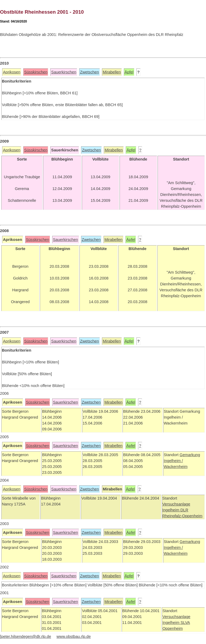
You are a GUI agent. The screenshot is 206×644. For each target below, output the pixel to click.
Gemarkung (190, 455)
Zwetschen (89, 72)
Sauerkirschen (64, 72)
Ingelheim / (173, 461)
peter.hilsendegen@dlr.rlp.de (26, 636)
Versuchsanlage (176, 504)
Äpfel (129, 72)
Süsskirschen (36, 72)
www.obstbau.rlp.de (74, 636)
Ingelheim (171, 510)
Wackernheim (176, 467)
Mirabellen (112, 72)
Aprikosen (12, 72)
